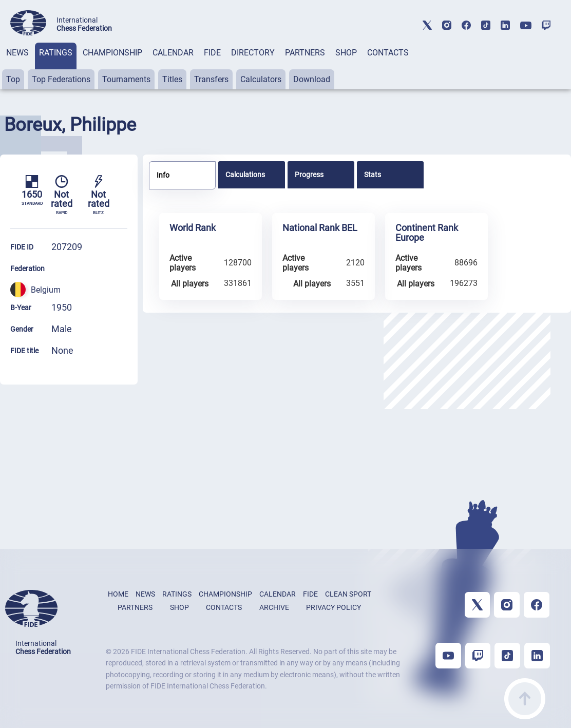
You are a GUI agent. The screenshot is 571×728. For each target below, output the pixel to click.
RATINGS (56, 53)
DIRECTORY (253, 53)
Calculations (245, 175)
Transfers (211, 79)
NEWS (17, 53)
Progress (309, 175)
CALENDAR (173, 53)
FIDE (212, 53)
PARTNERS (305, 53)
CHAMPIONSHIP (112, 53)
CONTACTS (388, 53)
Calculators (261, 79)
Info (163, 175)
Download (312, 79)
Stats (373, 175)
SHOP (346, 53)
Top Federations (61, 79)
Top (13, 79)
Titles (172, 79)
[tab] (17, 66)
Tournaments (126, 79)
